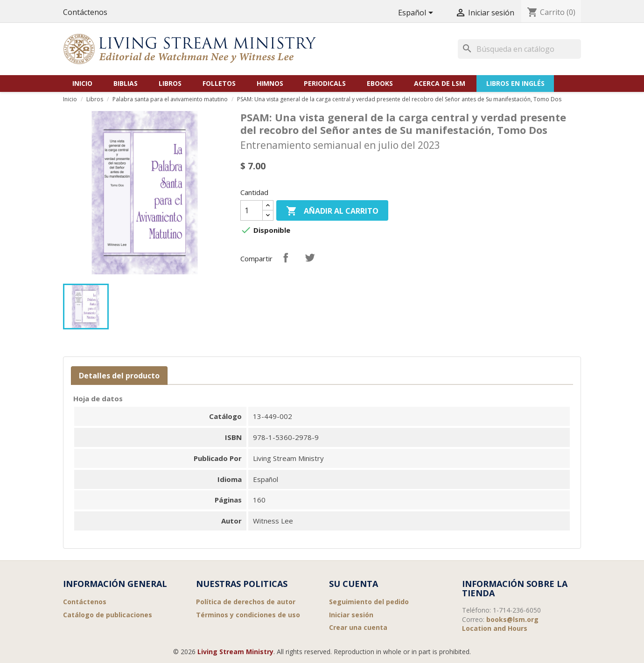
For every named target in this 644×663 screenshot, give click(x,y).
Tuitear (310, 258)
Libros (170, 83)
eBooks (380, 83)
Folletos (219, 83)
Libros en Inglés (515, 83)
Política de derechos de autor (246, 602)
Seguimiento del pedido (369, 602)
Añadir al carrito (332, 212)
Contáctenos (85, 12)
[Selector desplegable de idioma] (417, 13)
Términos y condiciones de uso (248, 615)
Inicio (82, 83)
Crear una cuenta (358, 627)
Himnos (270, 83)
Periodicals (325, 83)
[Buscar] (519, 49)
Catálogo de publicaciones (108, 615)
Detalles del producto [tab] (119, 376)
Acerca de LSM (440, 83)
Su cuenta (353, 584)
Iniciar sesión (351, 615)
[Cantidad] (252, 210)
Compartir (286, 258)
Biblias (126, 83)
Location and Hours (495, 628)
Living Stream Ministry (235, 652)
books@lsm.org (512, 619)
